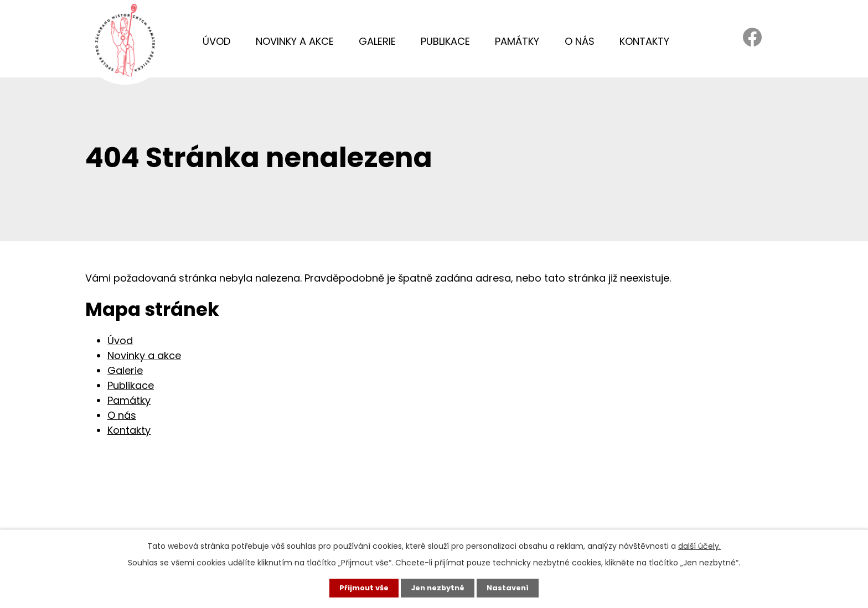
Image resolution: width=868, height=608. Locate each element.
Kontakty (644, 41)
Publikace (445, 41)
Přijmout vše (361, 588)
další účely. (699, 545)
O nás (580, 41)
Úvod (216, 41)
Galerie (377, 41)
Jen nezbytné (438, 588)
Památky (517, 41)
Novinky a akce (295, 41)
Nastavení (512, 588)
